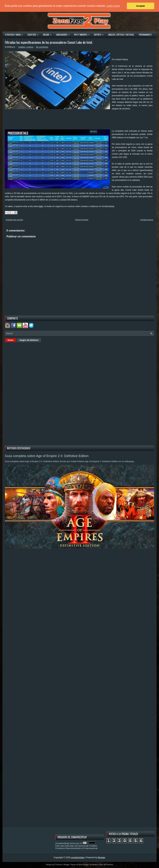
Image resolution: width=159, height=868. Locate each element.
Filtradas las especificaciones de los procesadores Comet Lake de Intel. (49, 42)
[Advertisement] (65, 121)
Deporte (100, 34)
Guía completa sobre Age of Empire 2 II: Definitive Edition (47, 456)
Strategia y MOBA (15, 34)
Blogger (102, 857)
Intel (41, 206)
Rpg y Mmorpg (83, 34)
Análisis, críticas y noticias (121, 35)
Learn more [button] (113, 6)
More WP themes (106, 865)
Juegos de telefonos (29, 340)
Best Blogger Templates (88, 865)
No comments (42, 47)
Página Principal (82, 220)
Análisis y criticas (26, 47)
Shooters (34, 34)
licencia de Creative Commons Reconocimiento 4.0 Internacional (76, 847)
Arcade (48, 34)
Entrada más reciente (15, 220)
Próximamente (145, 35)
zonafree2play (78, 857)
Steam (11, 340)
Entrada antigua (147, 220)
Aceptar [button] (141, 6)
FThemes (58, 865)
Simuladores (64, 34)
